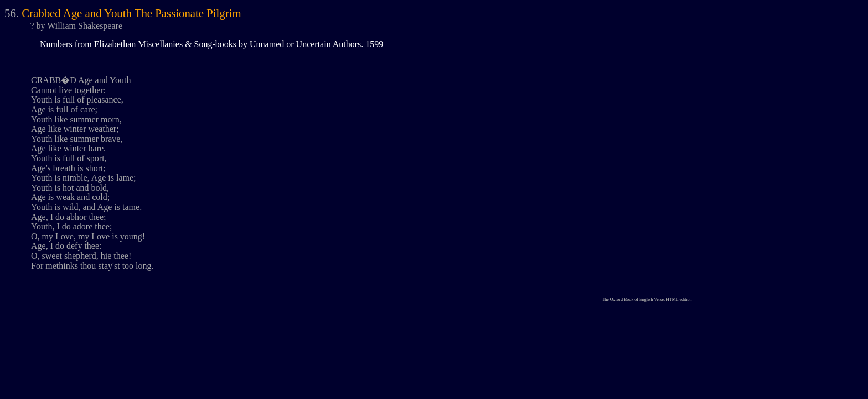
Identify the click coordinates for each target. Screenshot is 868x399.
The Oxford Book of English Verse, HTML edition (647, 300)
